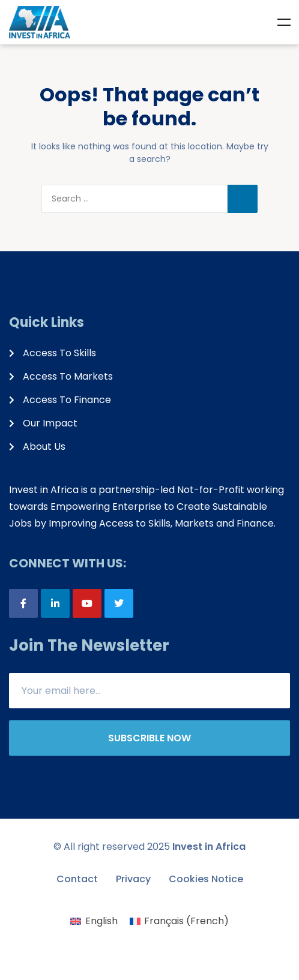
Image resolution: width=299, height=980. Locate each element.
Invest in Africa (209, 847)
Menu (284, 22)
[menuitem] (94, 921)
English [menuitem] (101, 921)
